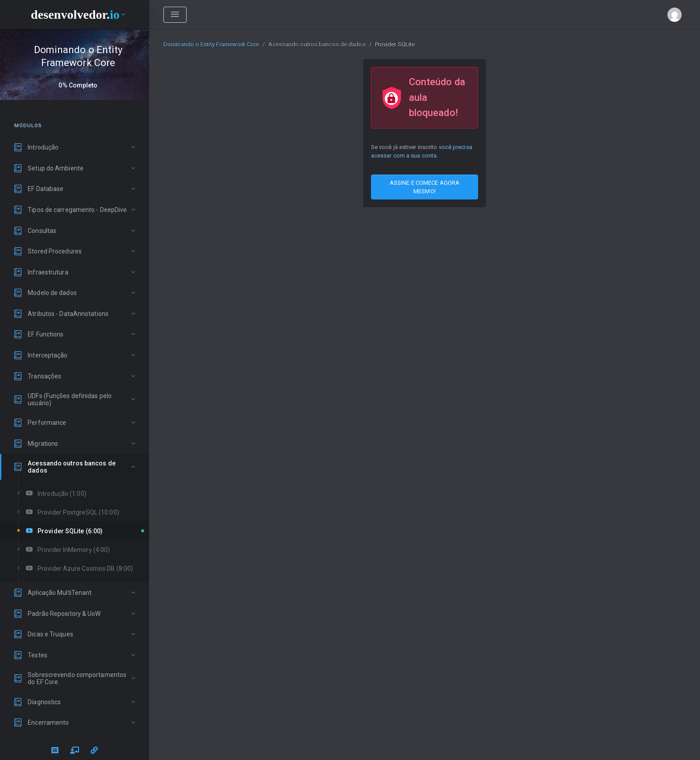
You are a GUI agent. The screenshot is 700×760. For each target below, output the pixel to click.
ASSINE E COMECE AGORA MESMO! (425, 187)
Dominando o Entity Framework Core (211, 44)
